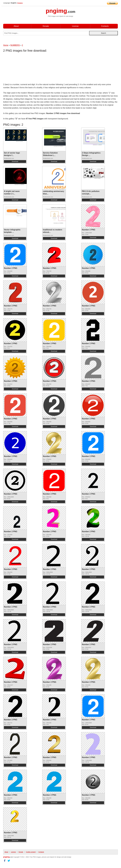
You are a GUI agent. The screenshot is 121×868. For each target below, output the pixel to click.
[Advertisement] (22, 68)
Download (15, 162)
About (16, 26)
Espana (20, 3)
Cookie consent (31, 852)
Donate (46, 26)
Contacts (105, 26)
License (75, 26)
